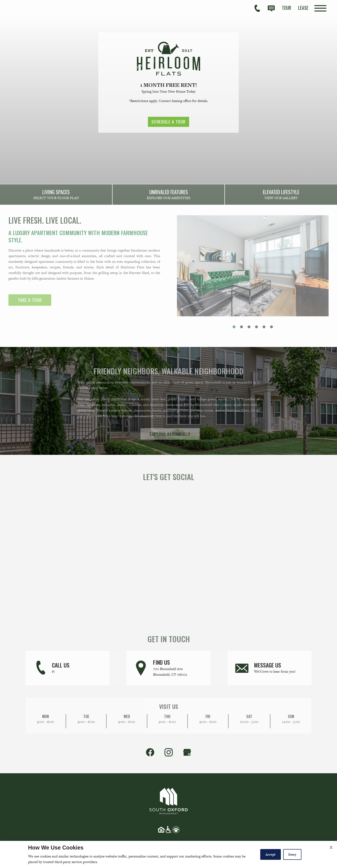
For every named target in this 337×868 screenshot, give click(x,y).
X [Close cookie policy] (331, 847)
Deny (292, 854)
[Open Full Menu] (320, 8)
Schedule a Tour (169, 122)
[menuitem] (286, 8)
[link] (56, 196)
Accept (271, 854)
